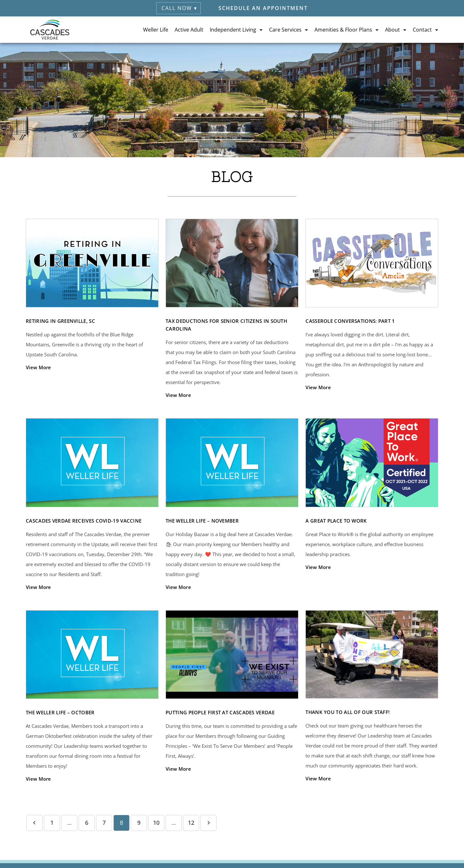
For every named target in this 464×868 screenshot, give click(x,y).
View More (39, 367)
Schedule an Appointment (263, 8)
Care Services (285, 30)
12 (191, 823)
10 (156, 823)
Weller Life (156, 30)
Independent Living (233, 30)
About (392, 30)
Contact (422, 30)
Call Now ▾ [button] (179, 8)
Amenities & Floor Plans (343, 30)
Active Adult (189, 30)
